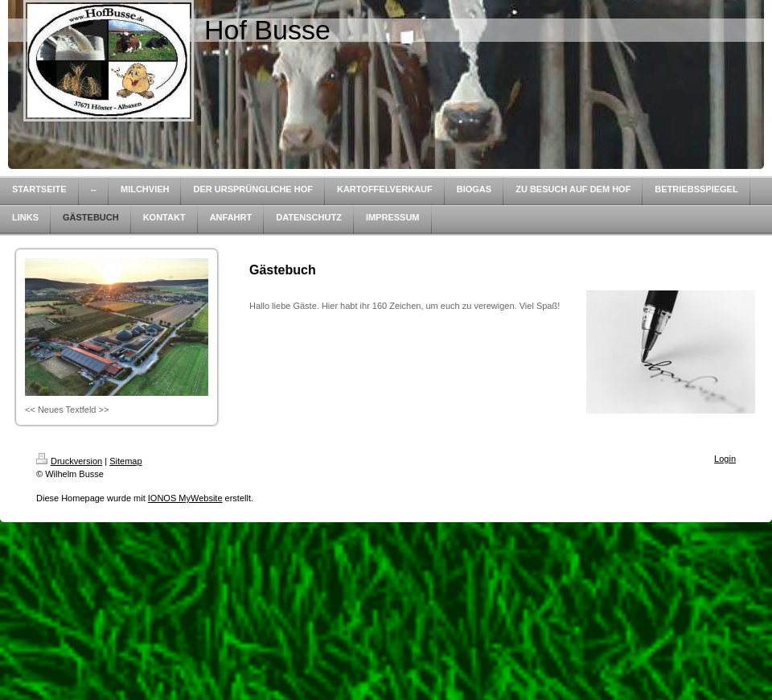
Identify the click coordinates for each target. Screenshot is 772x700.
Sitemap (125, 461)
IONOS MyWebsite (185, 498)
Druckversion (69, 461)
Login (725, 459)
